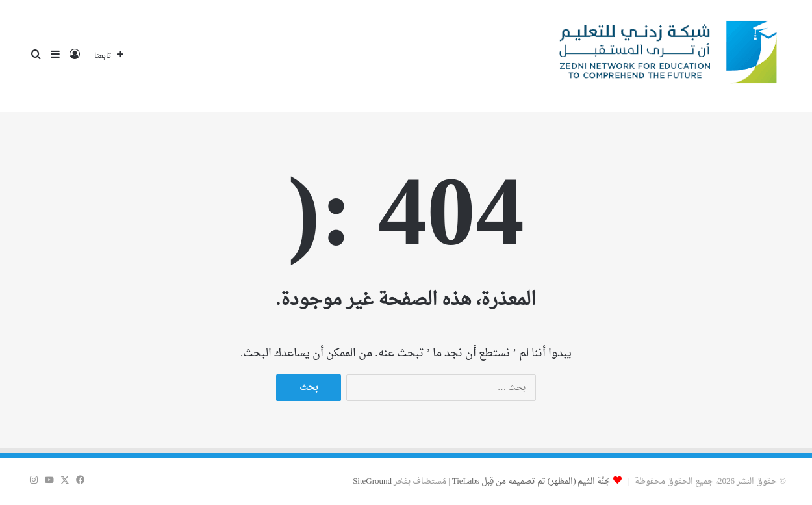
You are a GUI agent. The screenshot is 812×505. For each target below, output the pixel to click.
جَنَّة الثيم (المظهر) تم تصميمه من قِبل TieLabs (532, 481)
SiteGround (372, 481)
